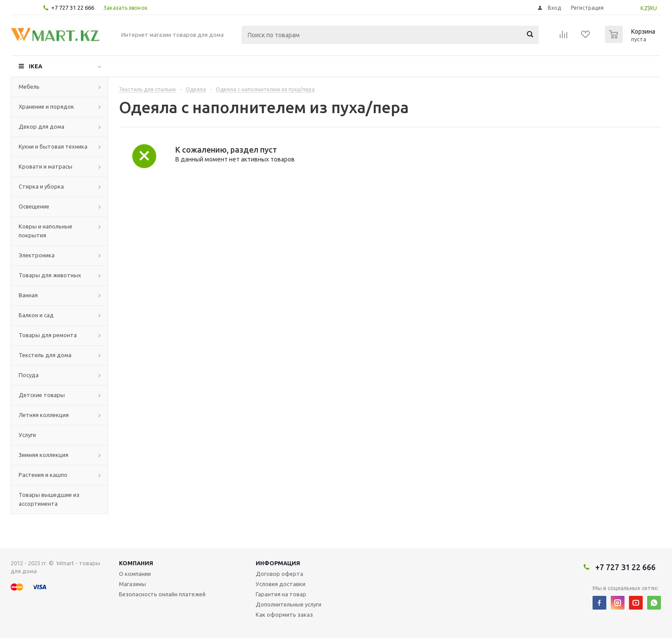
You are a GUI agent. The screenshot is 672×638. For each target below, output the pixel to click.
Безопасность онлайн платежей (162, 594)
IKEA (36, 66)
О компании (135, 574)
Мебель (29, 87)
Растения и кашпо (43, 475)
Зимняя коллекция (43, 455)
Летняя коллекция (44, 415)
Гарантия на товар (281, 594)
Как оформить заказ (284, 614)
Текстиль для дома (45, 355)
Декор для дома (42, 126)
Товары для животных (50, 275)
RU (653, 8)
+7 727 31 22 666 (73, 8)
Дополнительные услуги (289, 604)
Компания (136, 563)
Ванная (28, 295)
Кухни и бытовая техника (53, 146)
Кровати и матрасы (45, 166)
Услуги (27, 435)
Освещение (34, 206)
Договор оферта (279, 574)
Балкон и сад (36, 315)
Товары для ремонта (48, 335)
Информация (278, 563)
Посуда (29, 375)
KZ (644, 8)
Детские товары (42, 395)
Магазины (132, 584)
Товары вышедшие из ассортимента (49, 499)
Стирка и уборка (41, 186)
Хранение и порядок (46, 106)
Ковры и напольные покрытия (45, 231)
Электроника (37, 255)
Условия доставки (281, 584)
